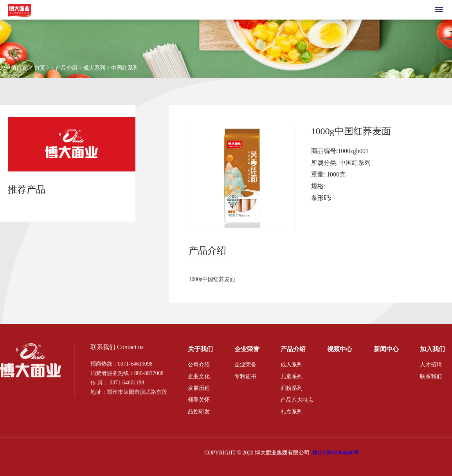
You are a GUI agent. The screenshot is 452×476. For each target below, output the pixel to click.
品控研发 (199, 412)
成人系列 (292, 365)
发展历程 (199, 388)
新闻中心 (386, 349)
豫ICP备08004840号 (336, 453)
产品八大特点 (297, 400)
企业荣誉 (247, 349)
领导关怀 (199, 400)
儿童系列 (292, 376)
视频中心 (340, 349)
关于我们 (200, 349)
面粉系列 (292, 388)
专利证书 (245, 376)
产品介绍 (293, 349)
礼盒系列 (292, 412)
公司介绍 (199, 365)
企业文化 (199, 376)
